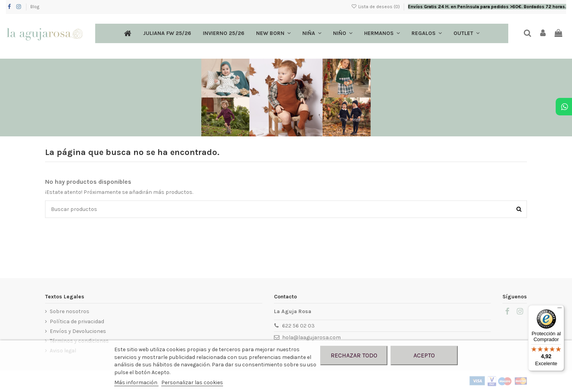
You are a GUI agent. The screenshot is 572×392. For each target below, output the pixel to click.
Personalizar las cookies (192, 382)
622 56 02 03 (298, 326)
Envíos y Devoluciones (78, 331)
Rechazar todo (354, 355)
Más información (136, 382)
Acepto (424, 355)
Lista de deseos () (376, 7)
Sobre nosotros (70, 311)
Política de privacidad (77, 321)
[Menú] (560, 310)
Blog (35, 7)
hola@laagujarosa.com (311, 337)
